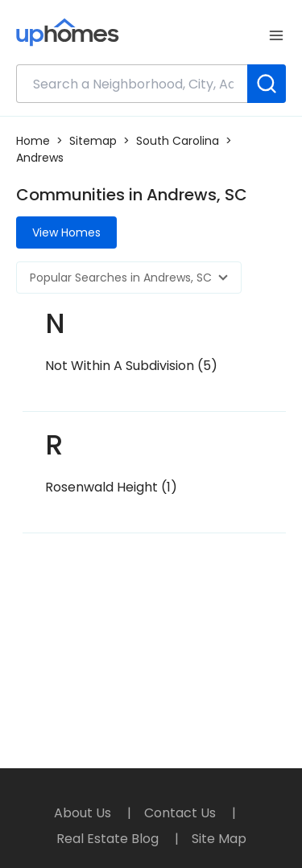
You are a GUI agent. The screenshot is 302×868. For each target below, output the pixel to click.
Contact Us (182, 813)
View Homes (66, 232)
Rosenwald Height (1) (111, 487)
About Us (84, 813)
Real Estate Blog (109, 839)
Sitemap (93, 141)
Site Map (219, 839)
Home (33, 141)
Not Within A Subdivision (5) (131, 366)
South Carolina (178, 141)
